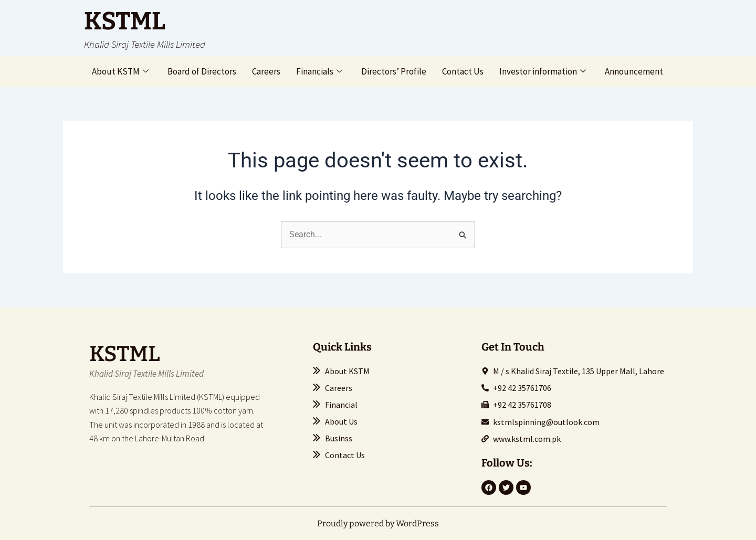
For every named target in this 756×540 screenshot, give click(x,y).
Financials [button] (319, 71)
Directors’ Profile (394, 71)
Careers (266, 71)
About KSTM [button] (120, 71)
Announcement (634, 71)
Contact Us (463, 71)
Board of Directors (202, 71)
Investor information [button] (543, 71)
